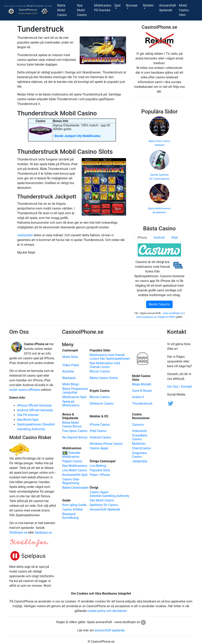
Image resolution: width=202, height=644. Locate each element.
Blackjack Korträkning (70, 516)
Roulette (68, 371)
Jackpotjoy (140, 461)
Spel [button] (117, 5)
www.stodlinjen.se (173, 313)
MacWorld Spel (28, 420)
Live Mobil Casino (75, 470)
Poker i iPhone (100, 475)
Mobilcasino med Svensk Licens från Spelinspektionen (110, 357)
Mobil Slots (70, 357)
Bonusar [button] (132, 5)
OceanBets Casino (140, 437)
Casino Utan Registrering (71, 481)
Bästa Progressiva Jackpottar (75, 391)
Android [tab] (159, 238)
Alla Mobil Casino (102, 500)
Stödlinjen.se (18, 532)
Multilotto (139, 444)
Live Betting (98, 466)
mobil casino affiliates (25, 390)
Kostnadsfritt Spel (75, 475)
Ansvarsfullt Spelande (105, 509)
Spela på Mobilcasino (71, 403)
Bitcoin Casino (100, 371)
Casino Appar (99, 448)
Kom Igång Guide (74, 505)
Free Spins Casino (75, 431)
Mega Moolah (142, 384)
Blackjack (69, 378)
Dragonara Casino (139, 455)
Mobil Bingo (71, 384)
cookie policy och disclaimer (107, 611)
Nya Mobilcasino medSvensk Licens (105, 365)
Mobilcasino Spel (74, 397)
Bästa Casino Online (104, 378)
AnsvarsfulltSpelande (168, 8)
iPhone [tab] (142, 238)
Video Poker (71, 365)
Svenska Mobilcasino (71, 455)
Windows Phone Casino (106, 444)
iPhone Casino (100, 425)
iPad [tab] (175, 238)
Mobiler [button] (148, 5)
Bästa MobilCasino (66, 10)
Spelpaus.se (43, 532)
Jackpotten (25, 235)
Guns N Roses (142, 391)
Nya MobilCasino (85, 10)
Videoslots (139, 431)
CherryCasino (141, 448)
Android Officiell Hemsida (35, 410)
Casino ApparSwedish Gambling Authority (109, 494)
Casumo (138, 425)
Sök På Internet (28, 415)
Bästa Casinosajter (76, 488)
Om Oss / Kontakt (180, 387)
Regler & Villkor (167, 317)
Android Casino (100, 437)
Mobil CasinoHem (188, 10)
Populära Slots (100, 470)
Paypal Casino (72, 461)
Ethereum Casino (101, 404)
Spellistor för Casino (104, 505)
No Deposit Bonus (75, 437)
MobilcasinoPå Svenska (103, 8)
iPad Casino (98, 431)
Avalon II (138, 397)
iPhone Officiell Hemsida (34, 405)
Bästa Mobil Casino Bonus (72, 424)
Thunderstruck (142, 404)
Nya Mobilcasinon (75, 466)
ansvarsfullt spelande (110, 630)
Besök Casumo (159, 304)
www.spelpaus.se (146, 317)
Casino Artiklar (73, 509)
